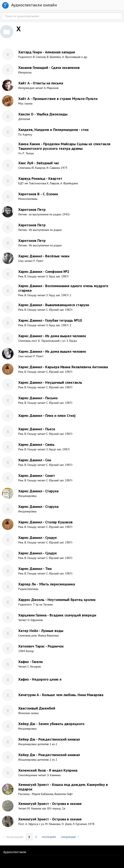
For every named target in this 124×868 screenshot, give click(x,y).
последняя (49, 837)
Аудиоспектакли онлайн (29, 5)
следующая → (70, 837)
